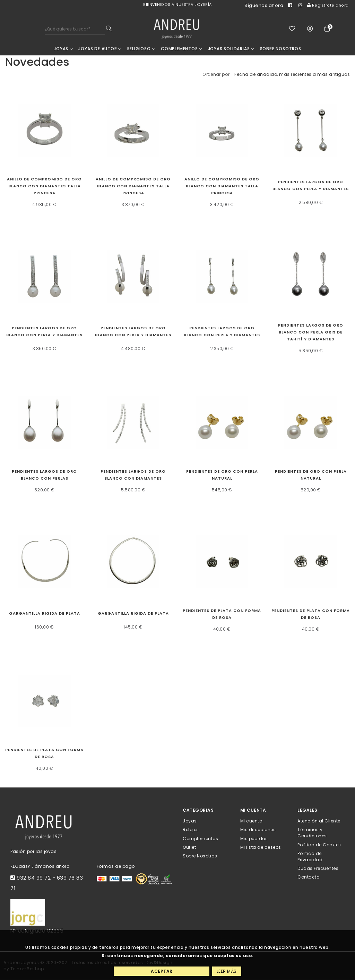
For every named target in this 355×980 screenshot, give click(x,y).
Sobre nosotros (281, 49)
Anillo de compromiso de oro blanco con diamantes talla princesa (44, 186)
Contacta (309, 877)
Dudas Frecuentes (318, 869)
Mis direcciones (258, 830)
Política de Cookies (319, 845)
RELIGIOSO (141, 49)
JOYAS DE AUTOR (100, 49)
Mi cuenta (252, 821)
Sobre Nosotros (200, 856)
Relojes (191, 830)
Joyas (63, 49)
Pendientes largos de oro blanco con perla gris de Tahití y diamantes (311, 332)
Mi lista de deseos (261, 848)
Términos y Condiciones (312, 833)
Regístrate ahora (328, 5)
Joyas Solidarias (231, 49)
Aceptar (162, 971)
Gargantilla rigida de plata (45, 614)
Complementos (182, 49)
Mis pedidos (254, 839)
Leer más (227, 971)
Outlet (189, 848)
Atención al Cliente (319, 821)
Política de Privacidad (310, 857)
